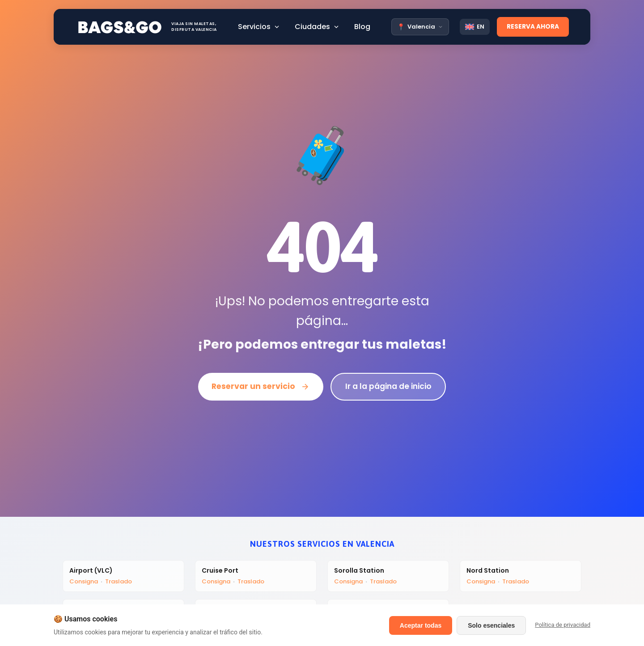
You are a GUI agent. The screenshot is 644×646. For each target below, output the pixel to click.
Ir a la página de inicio (390, 386)
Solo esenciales (491, 625)
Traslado (119, 582)
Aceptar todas (421, 625)
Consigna (85, 582)
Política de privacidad (563, 625)
